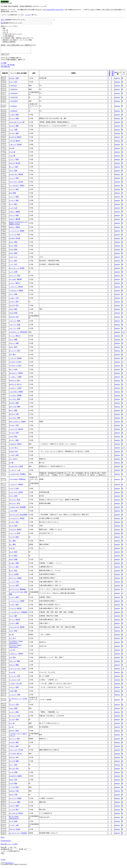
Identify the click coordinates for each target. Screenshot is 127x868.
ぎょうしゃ (13, 740)
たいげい (12, 827)
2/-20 (123, 333)
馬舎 (16, 438)
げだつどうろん (14, 590)
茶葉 (17, 689)
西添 (17, 538)
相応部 (19, 610)
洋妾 (19, 277)
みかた (11, 348)
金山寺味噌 (24, 516)
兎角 (16, 296)
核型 (17, 606)
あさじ (11, 412)
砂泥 (16, 497)
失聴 (19, 696)
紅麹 (19, 330)
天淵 (17, 706)
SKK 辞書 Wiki (5, 68)
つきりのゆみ (13, 481)
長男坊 (22, 187)
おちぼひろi (13, 777)
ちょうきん (13, 401)
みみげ (11, 781)
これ (11, 659)
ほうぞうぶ (13, 579)
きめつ (11, 561)
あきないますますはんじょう (18, 223)
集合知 (21, 430)
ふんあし (12, 299)
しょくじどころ (14, 232)
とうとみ (12, 811)
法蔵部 (19, 579)
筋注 (19, 505)
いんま (11, 774)
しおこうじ (13, 326)
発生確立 (24, 834)
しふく (11, 131)
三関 (16, 796)
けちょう (12, 217)
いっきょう (13, 471)
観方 (16, 348)
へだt (11, 651)
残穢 (16, 341)
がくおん (12, 434)
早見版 (12, 66)
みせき (11, 796)
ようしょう (13, 277)
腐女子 (18, 284)
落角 (17, 202)
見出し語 (4, 20)
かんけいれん (13, 176)
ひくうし (12, 337)
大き (16, 453)
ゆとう (11, 371)
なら (11, 725)
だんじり (12, 120)
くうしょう (13, 677)
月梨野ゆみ (22, 481)
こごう (11, 273)
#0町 (16, 168)
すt (10, 464)
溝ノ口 (19, 386)
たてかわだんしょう (16, 700)
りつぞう (12, 625)
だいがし (12, 427)
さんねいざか (13, 468)
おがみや (12, 240)
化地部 (16, 576)
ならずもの (13, 138)
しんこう (12, 179)
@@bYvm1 (14, 91)
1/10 (123, 670)
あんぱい (12, 79)
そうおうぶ (13, 610)
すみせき (12, 318)
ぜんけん (12, 759)
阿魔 (14, 194)
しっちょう (13, 696)
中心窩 (21, 751)
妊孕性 (21, 494)
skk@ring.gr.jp (9, 864)
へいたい (12, 713)
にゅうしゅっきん (15, 670)
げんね (11, 314)
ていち (11, 823)
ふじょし (12, 284)
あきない (12, 228)
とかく (11, 296)
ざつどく (12, 442)
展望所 (21, 655)
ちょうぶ (12, 587)
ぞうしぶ (12, 621)
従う (16, 449)
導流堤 (22, 520)
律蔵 (17, 625)
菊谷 (16, 557)
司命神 (19, 146)
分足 (17, 299)
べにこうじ (13, 330)
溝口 (19, 382)
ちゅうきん (13, 419)
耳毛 (16, 781)
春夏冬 (18, 228)
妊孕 (17, 490)
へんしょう (13, 535)
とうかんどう (13, 486)
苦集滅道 (24, 613)
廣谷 (16, 785)
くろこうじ (13, 322)
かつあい (12, 564)
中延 (17, 792)
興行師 (21, 288)
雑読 (17, 442)
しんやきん (13, 397)
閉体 (17, 713)
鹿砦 (17, 135)
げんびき (12, 307)
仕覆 (16, 131)
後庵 (16, 710)
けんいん (12, 345)
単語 (2, 23)
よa (10, 728)
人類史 (19, 389)
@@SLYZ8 (14, 99)
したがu (12, 449)
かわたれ (12, 164)
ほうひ (11, 247)
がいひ (11, 527)
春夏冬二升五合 (15, 225)
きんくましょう (14, 269)
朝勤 (19, 401)
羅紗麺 (19, 281)
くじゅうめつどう (15, 613)
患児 (16, 83)
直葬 (17, 807)
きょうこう (13, 352)
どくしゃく (13, 803)
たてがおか (13, 755)
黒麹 (19, 322)
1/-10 (123, 449)
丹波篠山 (23, 475)
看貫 (17, 127)
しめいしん (13, 146)
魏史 (14, 546)
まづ (11, 640)
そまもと (12, 747)
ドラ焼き (19, 363)
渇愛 (17, 564)
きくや (11, 557)
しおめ (11, 692)
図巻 (16, 251)
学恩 (17, 434)
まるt (11, 549)
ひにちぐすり (13, 183)
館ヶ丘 (19, 755)
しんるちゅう (13, 292)
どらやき (12, 363)
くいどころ (13, 236)
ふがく (11, 632)
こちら (27, 15)
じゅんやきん (13, 393)
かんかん (12, 127)
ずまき (11, 251)
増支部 (18, 621)
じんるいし (13, 389)
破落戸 (19, 138)
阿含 (16, 572)
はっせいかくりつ (15, 834)
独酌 (19, 803)
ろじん (11, 617)
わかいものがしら (15, 423)
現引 (17, 307)
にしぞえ (12, 538)
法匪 (16, 247)
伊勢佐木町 (24, 333)
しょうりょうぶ (14, 602)
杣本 (17, 747)
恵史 (16, 766)
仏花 (16, 209)
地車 (17, 120)
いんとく (12, 198)
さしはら (12, 721)
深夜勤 (19, 397)
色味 (16, 512)
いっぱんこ (13, 378)
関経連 (21, 176)
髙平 (17, 303)
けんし (11, 262)
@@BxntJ (14, 107)
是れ (14, 659)
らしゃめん (13, 281)
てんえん (12, 706)
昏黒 (17, 161)
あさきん (12, 404)
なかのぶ (12, 792)
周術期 (22, 628)
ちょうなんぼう (14, 187)
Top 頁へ (3, 861)
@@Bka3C (14, 112)
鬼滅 (16, 561)
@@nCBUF (14, 102)
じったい (12, 598)
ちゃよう (12, 689)
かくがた (12, 606)
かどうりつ (13, 800)
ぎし (11, 542)
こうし (11, 266)
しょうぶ (12, 583)
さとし (11, 766)
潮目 (16, 692)
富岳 (16, 632)
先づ (14, 640)
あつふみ (12, 770)
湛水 (17, 523)
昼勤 (19, 419)
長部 (17, 587)
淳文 (17, 770)
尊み (17, 811)
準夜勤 (21, 393)
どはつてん (13, 531)
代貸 (17, 427)
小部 (17, 583)
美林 (16, 172)
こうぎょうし (13, 288)
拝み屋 (18, 240)
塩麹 (19, 326)
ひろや (11, 785)
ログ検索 (4, 64)
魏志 (14, 542)
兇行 (19, 352)
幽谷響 (18, 220)
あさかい (12, 732)
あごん (11, 572)
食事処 (22, 232)
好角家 (19, 359)
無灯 (16, 205)
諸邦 (17, 456)
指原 (17, 721)
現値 (16, 314)
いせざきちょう (14, 333)
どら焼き (19, 367)
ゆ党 (16, 371)
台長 (19, 717)
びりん (11, 172)
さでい (11, 497)
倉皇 (17, 191)
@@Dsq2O (14, 95)
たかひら (12, 303)
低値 (16, 823)
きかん (11, 243)
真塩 (16, 553)
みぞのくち (13, 382)
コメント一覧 (5, 66)
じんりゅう (13, 681)
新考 (17, 179)
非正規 (18, 831)
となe (11, 157)
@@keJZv (14, 87)
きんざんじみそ (14, 516)
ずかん (11, 255)
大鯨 (17, 827)
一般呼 (19, 378)
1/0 (122, 363)
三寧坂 (21, 468)
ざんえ (11, 341)
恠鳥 (17, 217)
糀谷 (17, 788)
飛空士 (18, 337)
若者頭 (24, 423)
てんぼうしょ (13, 655)
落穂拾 (20, 777)
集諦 (17, 598)
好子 (16, 266)
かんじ (11, 83)
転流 (19, 501)
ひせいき (12, 831)
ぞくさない (13, 647)
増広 (17, 568)
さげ (11, 356)
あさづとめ (13, 408)
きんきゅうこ (13, 374)
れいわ (11, 818)
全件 (17, 759)
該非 (16, 527)
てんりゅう (13, 501)
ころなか (12, 685)
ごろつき (12, 142)
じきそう (12, 807)
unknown (117, 79)
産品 (17, 744)
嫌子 (16, 262)
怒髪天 (19, 531)
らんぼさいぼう (14, 508)
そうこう (12, 191)
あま (11, 194)
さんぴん (12, 744)
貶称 (19, 535)
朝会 (17, 732)
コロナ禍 (19, 685)
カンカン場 (21, 123)
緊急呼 (21, 374)
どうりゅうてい (14, 520)
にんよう (12, 490)
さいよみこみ (13, 815)
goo (116, 74)
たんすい (12, 523)
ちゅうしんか (13, 751)
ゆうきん (12, 415)
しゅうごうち (13, 430)
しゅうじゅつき (14, 628)
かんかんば (13, 123)
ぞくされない (13, 643)
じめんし (12, 213)
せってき (12, 762)
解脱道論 (23, 590)
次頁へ (3, 839)
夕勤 (17, 415)
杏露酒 (21, 292)
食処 (19, 236)
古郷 (16, 273)
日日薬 (21, 183)
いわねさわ (13, 445)
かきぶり (12, 666)
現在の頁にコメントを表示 (9, 845)
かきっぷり (13, 662)
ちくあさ (12, 116)
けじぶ (11, 576)
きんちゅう (13, 505)
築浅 (17, 116)
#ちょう (12, 168)
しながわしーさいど (16, 735)
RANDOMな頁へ (6, 842)
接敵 (17, 762)
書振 (19, 662)
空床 (19, 677)
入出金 (24, 670)
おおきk (12, 453)
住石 (17, 318)
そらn (11, 153)
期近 (16, 310)
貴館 (16, 243)
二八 (16, 258)
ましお (11, 553)
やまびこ (12, 220)
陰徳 (17, 198)
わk (10, 636)
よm (10, 150)
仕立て (15, 460)
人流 (19, 681)
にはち (11, 258)
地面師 (18, 213)
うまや (11, 438)
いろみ (11, 512)
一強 (19, 471)
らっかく (12, 202)
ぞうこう (12, 568)
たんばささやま (14, 475)
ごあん (11, 710)
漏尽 (16, 617)
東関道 (21, 486)
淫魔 (16, 774)
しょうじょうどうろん (16, 594)
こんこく (12, 161)
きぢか (11, 310)
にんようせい (13, 494)
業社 (19, 740)
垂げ (14, 356)
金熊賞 (22, 269)
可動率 (19, 800)
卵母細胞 (23, 508)
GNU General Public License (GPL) (53, 10)
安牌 (17, 79)
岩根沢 (19, 445)
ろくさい (12, 135)
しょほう (12, 456)
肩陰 (17, 345)
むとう (11, 205)
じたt (11, 460)
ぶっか (11, 209)
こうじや (12, 788)
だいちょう (13, 717)
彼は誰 (18, 164)
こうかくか (13, 359)
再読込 (21, 815)
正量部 (22, 602)
